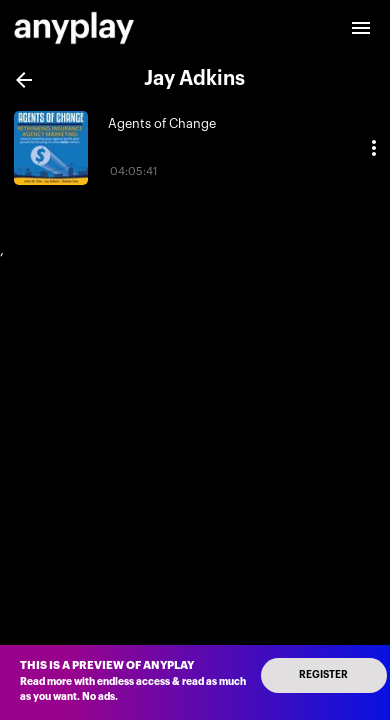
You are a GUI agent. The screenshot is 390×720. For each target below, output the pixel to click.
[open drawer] (361, 28)
